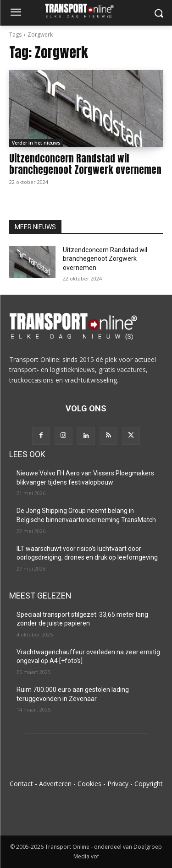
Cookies (89, 784)
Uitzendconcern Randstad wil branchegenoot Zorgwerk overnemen (85, 164)
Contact (21, 784)
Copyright (149, 784)
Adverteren (55, 784)
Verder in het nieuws (36, 143)
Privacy (118, 784)
